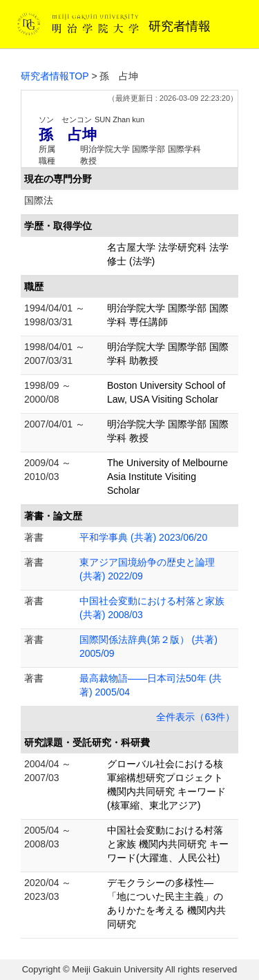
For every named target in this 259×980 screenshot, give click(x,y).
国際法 (39, 200)
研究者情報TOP (55, 76)
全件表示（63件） (195, 717)
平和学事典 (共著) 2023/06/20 (143, 537)
